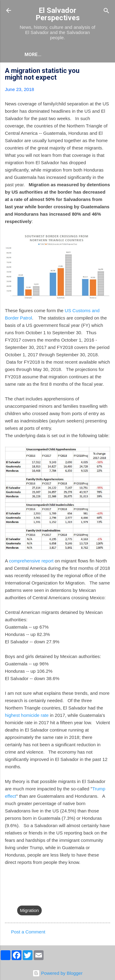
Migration (29, 910)
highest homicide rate (27, 715)
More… (33, 55)
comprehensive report (31, 561)
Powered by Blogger (57, 973)
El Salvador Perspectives (58, 14)
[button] (106, 72)
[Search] (106, 11)
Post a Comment (28, 932)
